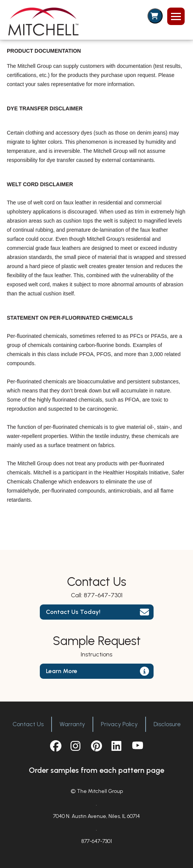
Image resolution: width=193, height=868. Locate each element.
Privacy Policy (119, 724)
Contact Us (28, 724)
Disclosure (167, 724)
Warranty (72, 724)
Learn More (62, 671)
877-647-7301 (103, 595)
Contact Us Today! (73, 612)
